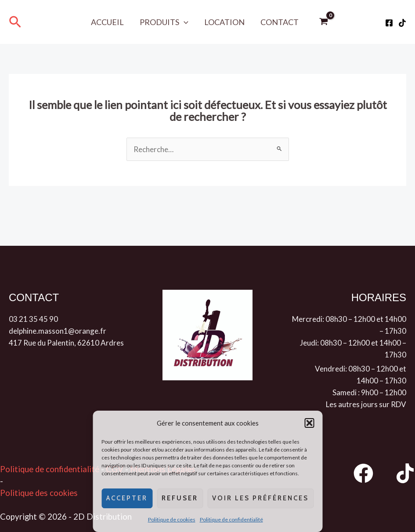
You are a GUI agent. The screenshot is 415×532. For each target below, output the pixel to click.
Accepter (127, 498)
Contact (280, 22)
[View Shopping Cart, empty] (324, 22)
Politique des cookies (39, 493)
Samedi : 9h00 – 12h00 (369, 392)
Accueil (107, 22)
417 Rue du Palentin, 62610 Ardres (66, 343)
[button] (309, 423)
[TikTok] (405, 473)
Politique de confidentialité (231, 519)
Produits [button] (164, 22)
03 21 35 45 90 (33, 319)
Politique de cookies (172, 519)
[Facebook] (389, 23)
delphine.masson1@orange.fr (58, 331)
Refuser (180, 498)
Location (224, 22)
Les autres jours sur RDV (366, 404)
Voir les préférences (260, 498)
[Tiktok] (402, 23)
